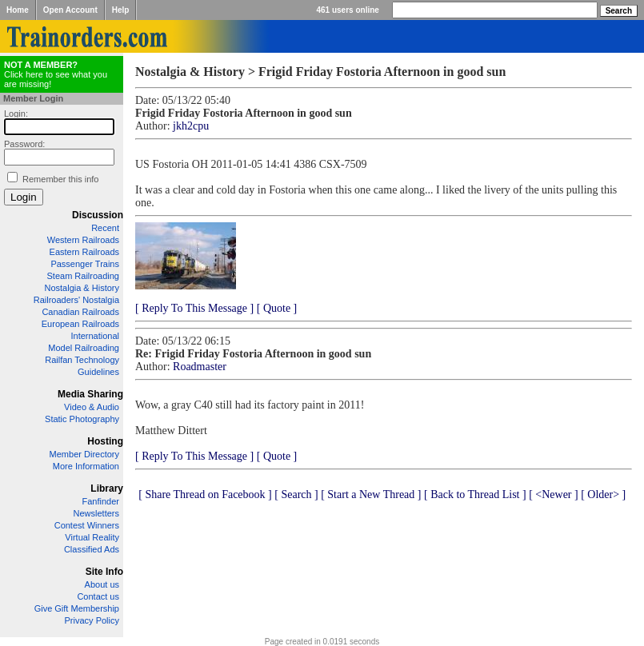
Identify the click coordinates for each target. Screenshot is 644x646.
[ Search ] (296, 494)
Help (121, 10)
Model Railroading (84, 348)
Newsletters (96, 513)
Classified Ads (92, 549)
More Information (86, 466)
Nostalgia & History (82, 288)
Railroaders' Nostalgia (76, 300)
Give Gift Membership (77, 608)
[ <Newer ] (554, 494)
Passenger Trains (85, 264)
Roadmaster (200, 367)
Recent (105, 228)
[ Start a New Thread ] (371, 494)
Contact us (98, 596)
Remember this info (60, 179)
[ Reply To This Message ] (194, 308)
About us (102, 584)
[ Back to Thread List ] (475, 494)
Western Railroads (83, 240)
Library (107, 488)
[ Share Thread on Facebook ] (205, 494)
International (95, 336)
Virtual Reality (92, 537)
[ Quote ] (277, 308)
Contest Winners (87, 525)
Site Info (104, 572)
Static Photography (82, 419)
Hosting (105, 441)
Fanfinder (101, 501)
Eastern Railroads (84, 252)
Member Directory (84, 454)
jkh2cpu (191, 126)
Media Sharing (90, 394)
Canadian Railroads (80, 312)
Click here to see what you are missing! (56, 74)
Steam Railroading (84, 276)
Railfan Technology (82, 360)
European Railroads (80, 324)
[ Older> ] (603, 494)
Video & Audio (92, 407)
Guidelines (98, 372)
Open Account (70, 10)
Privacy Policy (92, 620)
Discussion (98, 215)
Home (18, 10)
